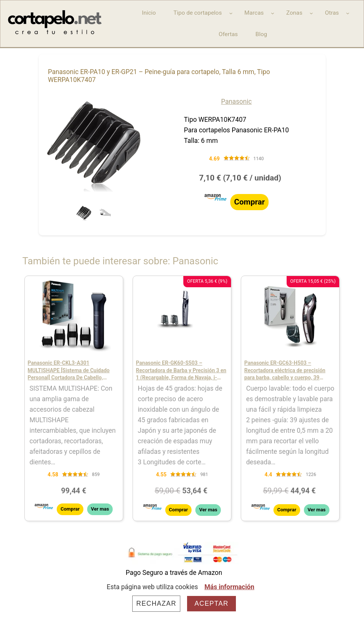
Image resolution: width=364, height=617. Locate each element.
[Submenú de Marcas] (273, 13)
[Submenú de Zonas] (311, 13)
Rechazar (156, 603)
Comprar (249, 202)
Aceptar (211, 603)
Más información (229, 587)
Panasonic (237, 102)
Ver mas (100, 509)
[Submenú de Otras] (348, 13)
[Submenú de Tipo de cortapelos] (231, 13)
